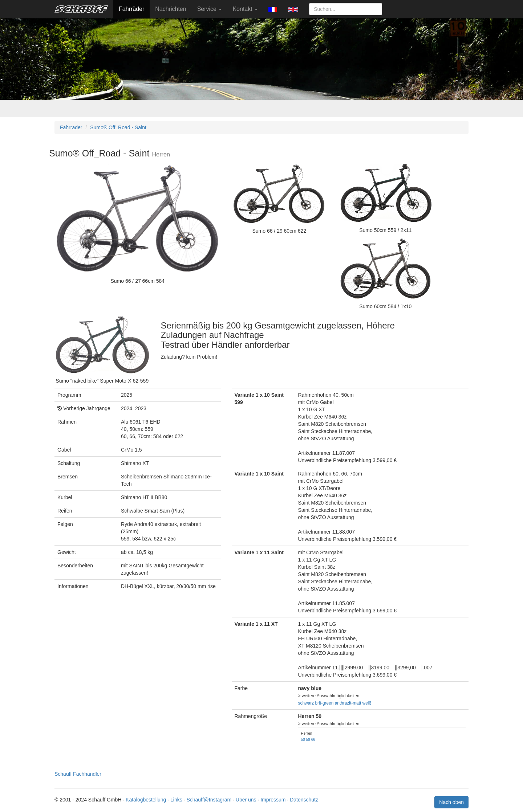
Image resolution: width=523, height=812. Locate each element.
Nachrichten (171, 9)
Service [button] (210, 9)
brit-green (324, 703)
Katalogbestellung (146, 800)
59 (308, 740)
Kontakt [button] (245, 9)
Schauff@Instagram (209, 800)
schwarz (306, 703)
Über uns (246, 800)
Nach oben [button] (451, 802)
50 (303, 740)
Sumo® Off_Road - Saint (118, 127)
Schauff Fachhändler (78, 774)
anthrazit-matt (348, 703)
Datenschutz (304, 800)
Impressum (273, 800)
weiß (367, 703)
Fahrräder (131, 9)
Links (176, 800)
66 (313, 740)
